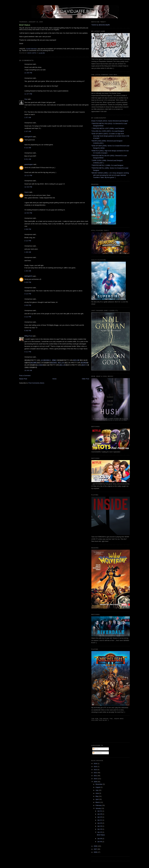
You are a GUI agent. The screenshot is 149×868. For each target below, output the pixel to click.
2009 (96, 782)
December (99, 784)
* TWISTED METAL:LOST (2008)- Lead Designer (108, 128)
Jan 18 (100, 829)
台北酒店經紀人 (46, 360)
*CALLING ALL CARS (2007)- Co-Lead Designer (108, 131)
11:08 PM (28, 73)
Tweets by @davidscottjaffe (101, 25)
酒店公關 (76, 360)
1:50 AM (28, 271)
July (97, 790)
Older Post (86, 379)
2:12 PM (28, 241)
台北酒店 (40, 365)
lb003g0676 (28, 137)
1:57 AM (28, 117)
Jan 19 (100, 826)
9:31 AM (28, 159)
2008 (96, 846)
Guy (26, 99)
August (98, 787)
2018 (96, 764)
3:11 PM (28, 352)
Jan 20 (100, 823)
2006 (96, 852)
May (97, 796)
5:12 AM (28, 148)
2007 (96, 849)
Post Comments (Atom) (36, 383)
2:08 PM (28, 229)
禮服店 (54, 360)
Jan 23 (100, 817)
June (97, 793)
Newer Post (23, 379)
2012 (96, 773)
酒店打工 (84, 365)
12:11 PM (28, 175)
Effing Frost (28, 336)
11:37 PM (28, 94)
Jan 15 (100, 832)
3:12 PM (28, 317)
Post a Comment (25, 376)
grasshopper (29, 164)
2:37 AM (28, 131)
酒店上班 (61, 363)
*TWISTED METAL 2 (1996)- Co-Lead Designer (107, 165)
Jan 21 (100, 820)
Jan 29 (100, 814)
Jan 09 (100, 839)
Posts (96, 749)
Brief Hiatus (101, 835)
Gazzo (27, 192)
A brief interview (31, 49)
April (97, 799)
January (98, 808)
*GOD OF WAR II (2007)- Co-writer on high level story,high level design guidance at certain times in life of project (110, 136)
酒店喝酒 (84, 363)
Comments (97, 753)
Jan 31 (100, 811)
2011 (96, 776)
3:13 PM (28, 294)
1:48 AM (28, 252)
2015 (96, 767)
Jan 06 (100, 842)
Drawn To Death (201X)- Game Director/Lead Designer (110, 121)
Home (55, 379)
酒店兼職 (34, 363)
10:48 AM (28, 370)
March (98, 802)
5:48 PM (28, 331)
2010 (96, 779)
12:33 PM (28, 187)
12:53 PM (28, 213)
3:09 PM (28, 282)
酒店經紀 (54, 363)
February (99, 805)
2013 (96, 770)
